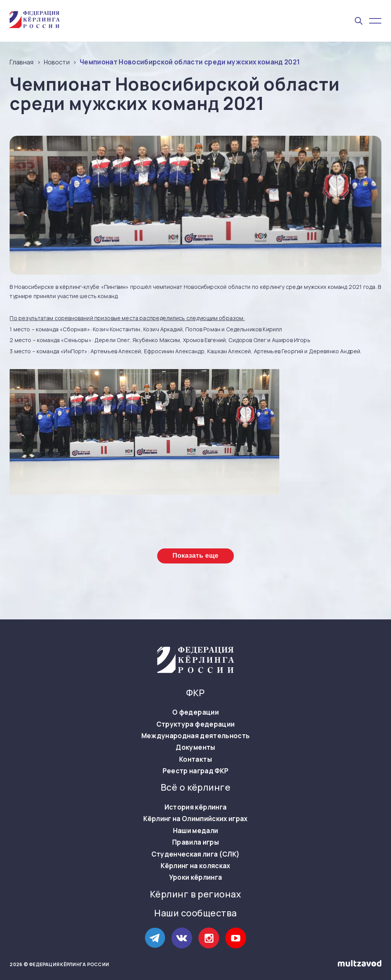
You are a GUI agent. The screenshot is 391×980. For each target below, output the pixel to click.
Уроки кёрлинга (196, 877)
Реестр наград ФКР (196, 771)
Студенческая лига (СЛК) (196, 854)
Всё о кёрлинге (196, 787)
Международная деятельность (196, 736)
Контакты (195, 759)
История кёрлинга (195, 807)
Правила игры (195, 842)
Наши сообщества (195, 913)
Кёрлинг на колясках (195, 866)
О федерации (195, 712)
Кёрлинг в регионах (195, 894)
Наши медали (196, 831)
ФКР (195, 693)
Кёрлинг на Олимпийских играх (195, 819)
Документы (195, 747)
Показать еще (195, 556)
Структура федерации (195, 724)
